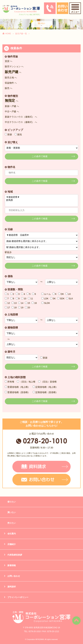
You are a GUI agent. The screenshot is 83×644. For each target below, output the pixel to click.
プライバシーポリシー (18, 597)
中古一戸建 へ (12, 111)
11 (30, 299)
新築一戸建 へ (12, 106)
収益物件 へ (11, 83)
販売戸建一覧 (21, 34)
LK (68, 294)
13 (14, 303)
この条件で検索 (40, 156)
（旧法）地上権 (26, 382)
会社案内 (12, 534)
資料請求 (12, 587)
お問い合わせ (14, 576)
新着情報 (12, 565)
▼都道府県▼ (41, 197)
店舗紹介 (12, 544)
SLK (69, 299)
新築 (8, 134)
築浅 (18, 134)
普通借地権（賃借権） (17, 392)
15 (28, 303)
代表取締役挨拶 (15, 555)
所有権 (10, 382)
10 (24, 299)
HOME (8, 34)
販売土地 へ (11, 78)
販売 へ (9, 88)
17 (7, 308)
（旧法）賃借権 (47, 382)
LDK (45, 299)
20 (28, 308)
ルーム (46, 294)
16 (34, 303)
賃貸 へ (9, 61)
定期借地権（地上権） (45, 387)
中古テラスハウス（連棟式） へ (21, 122)
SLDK (46, 303)
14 (21, 303)
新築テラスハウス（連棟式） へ (21, 117)
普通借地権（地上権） (17, 387)
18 (14, 308)
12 (7, 303)
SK (53, 299)
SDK (61, 299)
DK (61, 294)
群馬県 (41, 200)
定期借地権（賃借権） (45, 392)
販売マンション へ (14, 66)
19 (21, 308)
